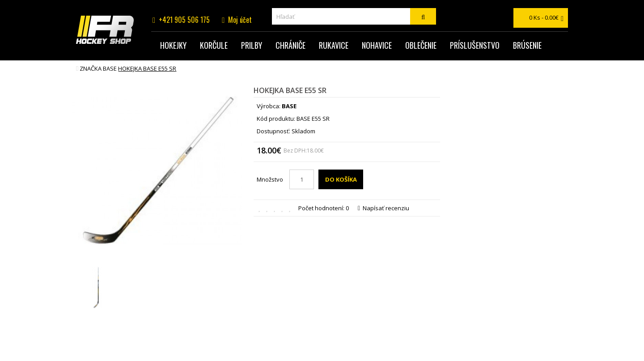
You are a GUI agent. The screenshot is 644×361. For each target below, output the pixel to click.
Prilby (252, 45)
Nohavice (377, 45)
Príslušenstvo (475, 45)
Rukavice (334, 45)
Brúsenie (527, 45)
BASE (110, 68)
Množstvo (270, 179)
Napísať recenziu (383, 208)
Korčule (214, 45)
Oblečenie (421, 45)
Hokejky (173, 45)
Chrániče (290, 45)
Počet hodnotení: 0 (324, 208)
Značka (91, 68)
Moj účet (240, 20)
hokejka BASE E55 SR (147, 68)
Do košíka (341, 179)
